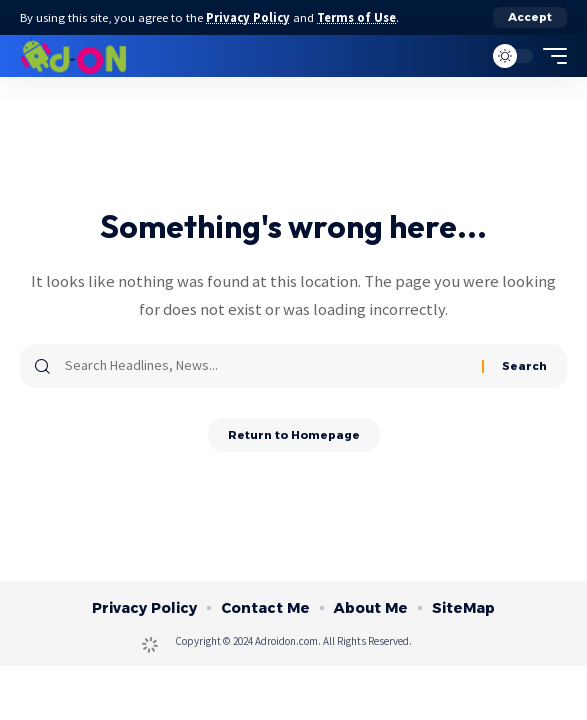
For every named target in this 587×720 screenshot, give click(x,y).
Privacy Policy (248, 17)
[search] (462, 56)
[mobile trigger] (550, 56)
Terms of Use (356, 17)
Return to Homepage (294, 435)
